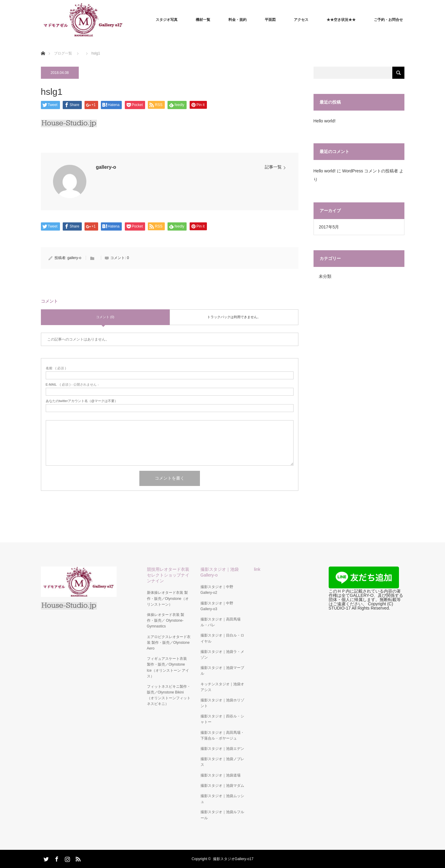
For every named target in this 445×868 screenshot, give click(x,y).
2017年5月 (329, 227)
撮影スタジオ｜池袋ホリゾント (222, 703)
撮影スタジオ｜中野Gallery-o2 (217, 590)
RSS (77, 858)
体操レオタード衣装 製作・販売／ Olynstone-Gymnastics (166, 620)
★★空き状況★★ (341, 20)
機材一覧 (203, 20)
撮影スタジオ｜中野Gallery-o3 (217, 606)
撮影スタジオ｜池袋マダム (222, 786)
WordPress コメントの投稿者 (370, 171)
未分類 (325, 276)
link (257, 569)
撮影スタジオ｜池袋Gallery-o (220, 572)
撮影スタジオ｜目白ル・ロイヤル (222, 638)
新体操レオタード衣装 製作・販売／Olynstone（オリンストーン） (168, 598)
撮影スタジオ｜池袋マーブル (222, 671)
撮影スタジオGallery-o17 (233, 859)
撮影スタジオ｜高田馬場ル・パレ (221, 622)
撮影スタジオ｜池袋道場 (221, 775)
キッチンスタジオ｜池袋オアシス (222, 687)
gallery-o (106, 167)
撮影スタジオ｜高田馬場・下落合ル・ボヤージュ (222, 735)
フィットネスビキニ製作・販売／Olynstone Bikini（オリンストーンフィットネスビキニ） (169, 695)
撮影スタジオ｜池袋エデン (222, 749)
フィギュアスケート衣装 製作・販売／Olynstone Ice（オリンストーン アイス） (168, 667)
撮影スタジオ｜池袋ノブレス (222, 762)
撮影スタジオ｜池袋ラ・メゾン (222, 655)
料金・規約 (237, 20)
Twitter (45, 858)
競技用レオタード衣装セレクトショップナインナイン (168, 575)
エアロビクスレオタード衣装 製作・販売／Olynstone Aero (169, 643)
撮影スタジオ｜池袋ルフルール (222, 815)
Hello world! (325, 121)
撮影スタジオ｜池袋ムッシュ (222, 799)
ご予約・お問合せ (388, 20)
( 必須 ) (56, 368)
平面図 (270, 20)
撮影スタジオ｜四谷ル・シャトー (222, 719)
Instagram (67, 858)
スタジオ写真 (167, 20)
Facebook (56, 858)
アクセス (301, 20)
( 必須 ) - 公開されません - (72, 385)
